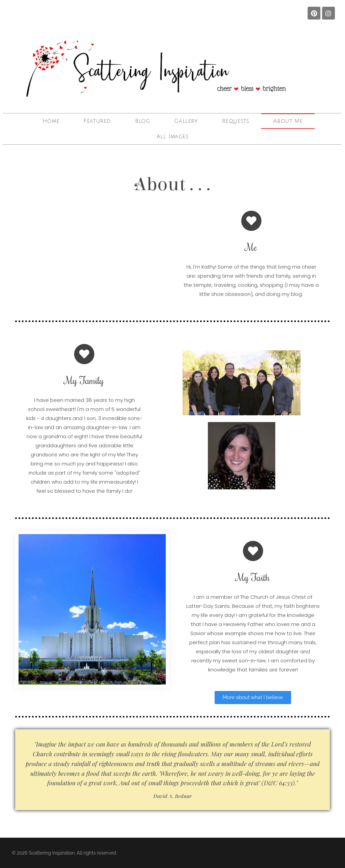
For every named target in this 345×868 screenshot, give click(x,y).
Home (51, 121)
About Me (288, 121)
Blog (143, 121)
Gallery (186, 121)
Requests (236, 121)
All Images (173, 137)
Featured (97, 121)
